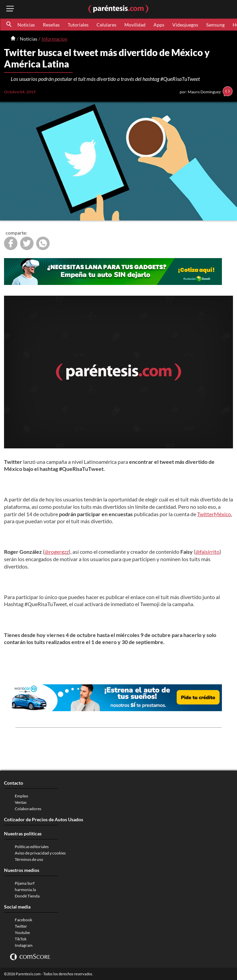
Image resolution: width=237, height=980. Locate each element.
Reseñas (51, 25)
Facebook (23, 920)
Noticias (26, 25)
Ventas (21, 802)
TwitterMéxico (214, 514)
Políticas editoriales (32, 847)
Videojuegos (185, 25)
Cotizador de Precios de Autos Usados (44, 819)
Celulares (106, 25)
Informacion (54, 39)
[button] (9, 24)
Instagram (24, 945)
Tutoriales (78, 25)
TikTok (21, 939)
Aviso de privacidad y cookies (40, 853)
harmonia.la (25, 890)
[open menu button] (10, 9)
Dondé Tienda (27, 896)
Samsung (215, 25)
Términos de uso (29, 859)
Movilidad (135, 25)
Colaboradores (28, 809)
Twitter (21, 926)
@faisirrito (208, 552)
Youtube (22, 933)
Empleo (21, 796)
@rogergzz (57, 552)
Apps (159, 25)
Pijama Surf (25, 883)
